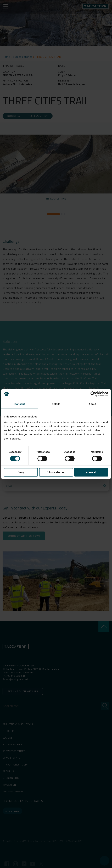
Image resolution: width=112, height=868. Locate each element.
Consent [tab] (20, 404)
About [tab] (92, 404)
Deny (21, 472)
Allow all (91, 472)
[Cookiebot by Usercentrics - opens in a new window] (93, 394)
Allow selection (56, 472)
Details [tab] (56, 404)
